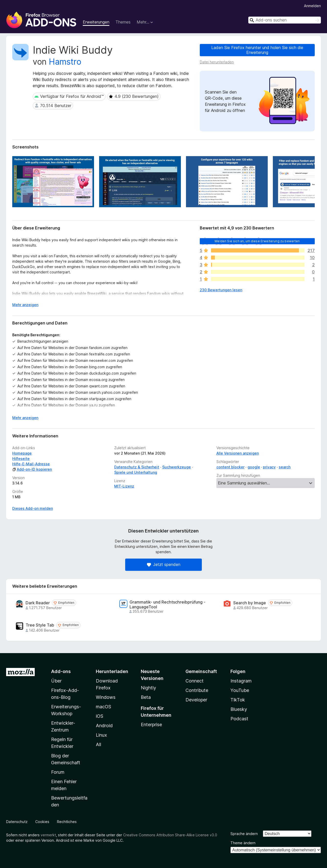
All (98, 744)
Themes (123, 22)
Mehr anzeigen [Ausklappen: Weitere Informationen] (25, 305)
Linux (101, 735)
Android (104, 726)
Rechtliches (67, 822)
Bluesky (239, 709)
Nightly (148, 688)
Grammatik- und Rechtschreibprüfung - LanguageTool (167, 605)
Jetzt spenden (164, 564)
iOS (100, 716)
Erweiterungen (96, 22)
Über (56, 681)
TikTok (238, 700)
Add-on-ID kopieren (32, 469)
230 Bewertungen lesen (221, 290)
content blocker (230, 467)
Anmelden (312, 6)
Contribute (197, 690)
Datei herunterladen (217, 62)
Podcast (239, 719)
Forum (58, 772)
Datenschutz (17, 822)
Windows (106, 697)
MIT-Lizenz (124, 486)
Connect (195, 681)
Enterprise (151, 725)
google (254, 467)
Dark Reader (38, 603)
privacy (269, 467)
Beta (146, 697)
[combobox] (285, 20)
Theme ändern (243, 843)
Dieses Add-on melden (33, 508)
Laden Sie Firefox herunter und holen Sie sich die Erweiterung (257, 50)
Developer (196, 700)
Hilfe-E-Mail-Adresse (31, 464)
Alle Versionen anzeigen (238, 453)
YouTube (240, 690)
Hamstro (65, 62)
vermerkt (48, 835)
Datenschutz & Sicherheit (137, 467)
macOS (103, 707)
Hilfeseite (21, 459)
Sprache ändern (244, 834)
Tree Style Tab (40, 625)
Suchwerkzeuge (177, 467)
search (285, 467)
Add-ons (61, 671)
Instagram (241, 681)
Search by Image (250, 603)
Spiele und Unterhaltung (136, 472)
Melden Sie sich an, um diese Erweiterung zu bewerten (257, 241)
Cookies (42, 822)
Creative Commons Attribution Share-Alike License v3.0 (170, 835)
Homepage (22, 453)
